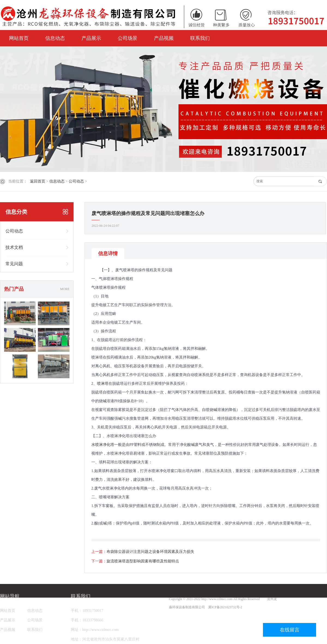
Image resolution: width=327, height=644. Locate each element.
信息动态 (55, 38)
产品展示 (91, 38)
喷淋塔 (103, 384)
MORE (65, 289)
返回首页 (38, 181)
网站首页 (19, 38)
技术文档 (14, 247)
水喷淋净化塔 (103, 445)
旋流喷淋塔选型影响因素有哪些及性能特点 (143, 561)
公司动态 (76, 181)
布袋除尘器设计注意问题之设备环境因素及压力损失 (150, 552)
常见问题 (14, 264)
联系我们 (200, 38)
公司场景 (128, 38)
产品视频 (164, 38)
